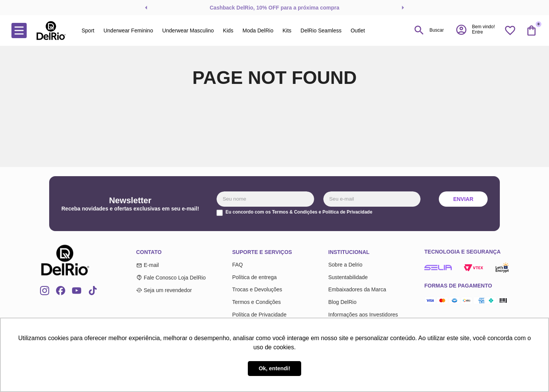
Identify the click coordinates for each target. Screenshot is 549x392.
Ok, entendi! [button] (274, 368)
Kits (287, 31)
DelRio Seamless (321, 31)
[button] (475, 30)
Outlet (358, 31)
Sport (88, 31)
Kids (228, 31)
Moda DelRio (258, 31)
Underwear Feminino (128, 31)
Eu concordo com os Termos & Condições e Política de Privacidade (299, 212)
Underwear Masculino (188, 31)
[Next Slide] (403, 8)
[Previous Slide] (146, 8)
